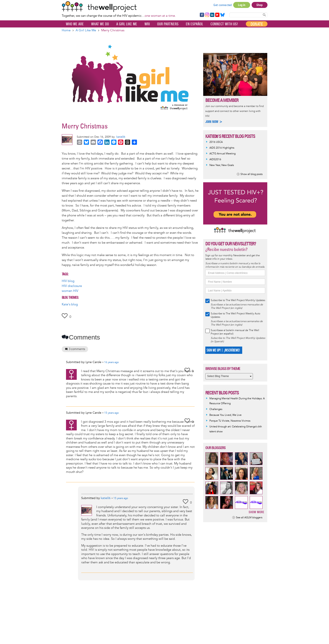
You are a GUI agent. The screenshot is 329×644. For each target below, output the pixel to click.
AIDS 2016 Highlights (222, 148)
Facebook (202, 15)
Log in (242, 5)
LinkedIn (212, 15)
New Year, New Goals (222, 165)
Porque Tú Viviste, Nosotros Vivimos (230, 421)
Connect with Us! (224, 24)
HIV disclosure (72, 286)
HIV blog (68, 281)
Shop (260, 5)
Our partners (168, 24)
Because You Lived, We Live (225, 415)
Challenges (216, 409)
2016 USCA (216, 142)
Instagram (207, 15)
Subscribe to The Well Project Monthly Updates (238, 300)
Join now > (214, 122)
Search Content (264, 15)
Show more (256, 512)
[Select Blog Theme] (229, 376)
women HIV (70, 291)
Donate (257, 24)
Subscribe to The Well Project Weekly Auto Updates (235, 315)
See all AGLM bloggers (249, 518)
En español (195, 24)
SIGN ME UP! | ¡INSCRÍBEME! (223, 350)
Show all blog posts (252, 174)
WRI (147, 24)
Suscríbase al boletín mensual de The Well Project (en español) (235, 332)
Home (66, 30)
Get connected (223, 5)
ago (111, 362)
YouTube (217, 15)
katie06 (121, 137)
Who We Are (75, 24)
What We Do (100, 24)
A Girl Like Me (127, 24)
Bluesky (222, 15)
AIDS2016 (215, 159)
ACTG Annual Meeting (222, 154)
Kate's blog (70, 304)
